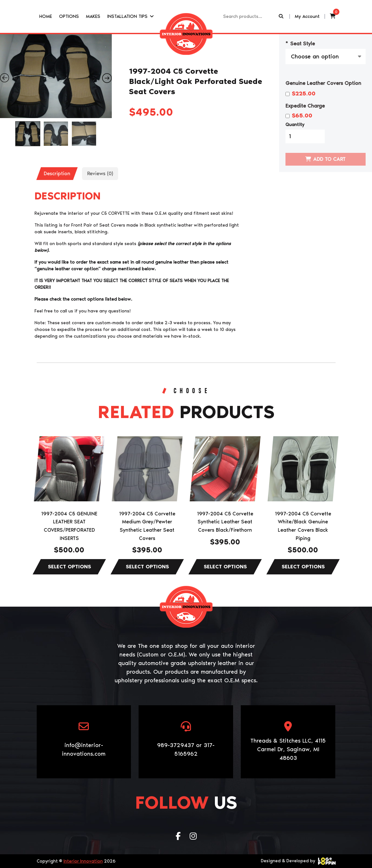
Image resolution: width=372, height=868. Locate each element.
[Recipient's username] (250, 16)
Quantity (295, 125)
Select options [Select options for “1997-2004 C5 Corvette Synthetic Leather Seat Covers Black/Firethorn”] (225, 567)
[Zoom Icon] (56, 76)
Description (57, 173)
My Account (307, 16)
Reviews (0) (100, 173)
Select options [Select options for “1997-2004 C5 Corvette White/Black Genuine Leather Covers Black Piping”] (303, 567)
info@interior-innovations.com (84, 749)
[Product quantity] (305, 136)
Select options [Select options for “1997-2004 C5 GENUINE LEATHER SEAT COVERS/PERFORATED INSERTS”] (69, 567)
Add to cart (329, 159)
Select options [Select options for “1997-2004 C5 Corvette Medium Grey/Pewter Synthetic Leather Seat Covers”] (147, 567)
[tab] (57, 174)
